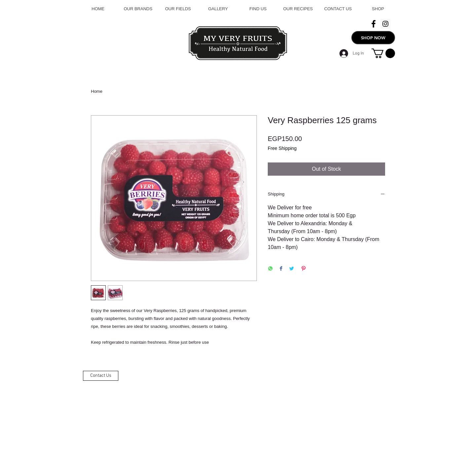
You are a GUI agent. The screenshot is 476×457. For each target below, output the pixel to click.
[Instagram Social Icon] (385, 24)
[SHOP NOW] (373, 38)
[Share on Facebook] (281, 269)
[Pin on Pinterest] (303, 269)
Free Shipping (282, 148)
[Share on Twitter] (292, 269)
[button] (383, 53)
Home (97, 91)
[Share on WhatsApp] (270, 269)
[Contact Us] (101, 376)
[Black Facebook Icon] (374, 24)
